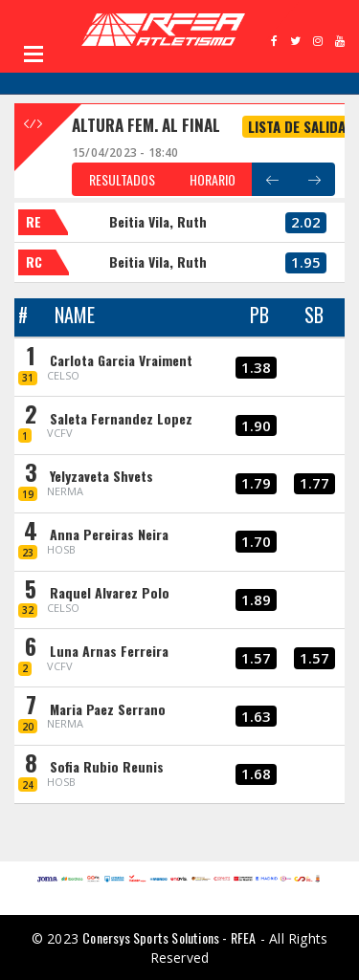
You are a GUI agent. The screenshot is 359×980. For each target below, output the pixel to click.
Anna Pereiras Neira (109, 534)
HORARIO (213, 179)
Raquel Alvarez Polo (110, 592)
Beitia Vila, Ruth (158, 221)
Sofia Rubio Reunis (107, 766)
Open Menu (34, 54)
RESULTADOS (122, 179)
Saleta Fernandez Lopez (121, 418)
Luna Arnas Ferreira (109, 651)
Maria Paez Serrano (108, 709)
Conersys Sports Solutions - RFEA (169, 937)
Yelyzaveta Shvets (101, 476)
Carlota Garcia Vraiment (121, 360)
